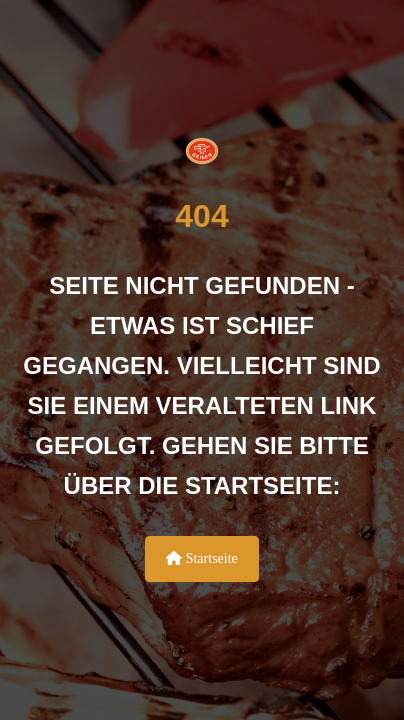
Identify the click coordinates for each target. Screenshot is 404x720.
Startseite (202, 558)
